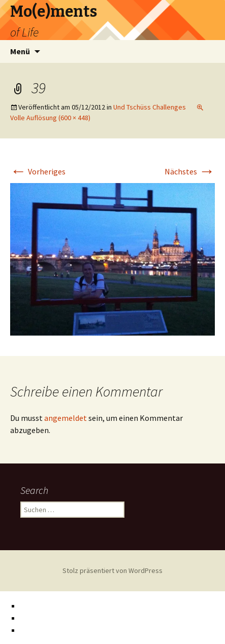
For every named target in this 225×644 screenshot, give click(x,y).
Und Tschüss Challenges (150, 107)
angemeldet (66, 418)
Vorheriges (38, 171)
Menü (20, 51)
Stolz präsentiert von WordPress (112, 570)
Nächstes (190, 171)
